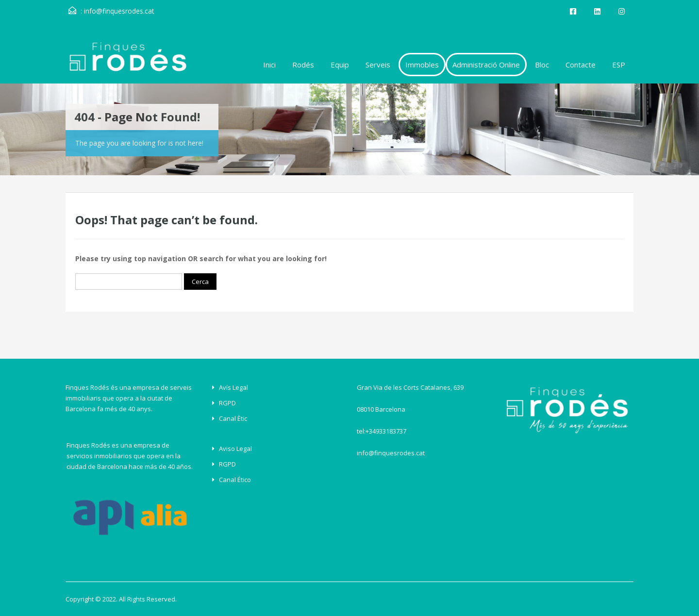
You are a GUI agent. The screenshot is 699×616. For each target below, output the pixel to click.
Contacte (581, 65)
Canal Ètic (233, 418)
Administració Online (486, 65)
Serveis (378, 65)
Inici (269, 65)
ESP (619, 65)
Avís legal (233, 387)
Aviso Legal (235, 449)
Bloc (542, 65)
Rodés (303, 65)
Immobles (422, 65)
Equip (340, 65)
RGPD (227, 403)
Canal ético (235, 480)
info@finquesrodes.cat (119, 11)
